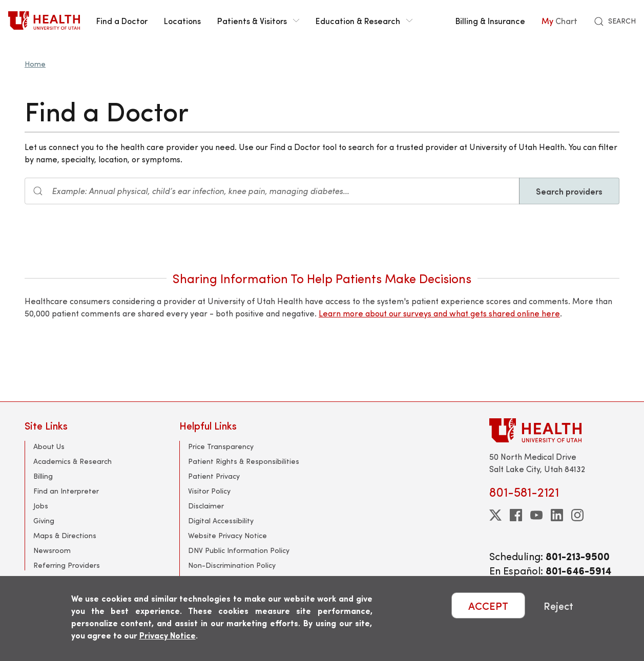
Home (35, 64)
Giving (44, 520)
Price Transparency (221, 446)
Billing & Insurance (490, 20)
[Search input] (272, 191)
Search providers (569, 191)
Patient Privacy (214, 476)
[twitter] (495, 515)
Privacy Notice (168, 635)
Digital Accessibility (221, 520)
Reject (558, 605)
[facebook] (516, 515)
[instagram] (577, 515)
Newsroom (52, 550)
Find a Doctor (122, 20)
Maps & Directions (65, 535)
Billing (43, 476)
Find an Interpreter (66, 491)
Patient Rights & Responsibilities (244, 461)
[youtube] (536, 515)
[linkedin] (557, 515)
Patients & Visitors (258, 20)
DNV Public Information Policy (239, 550)
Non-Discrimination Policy (232, 565)
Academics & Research (72, 461)
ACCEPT (488, 605)
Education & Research (364, 20)
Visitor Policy (209, 491)
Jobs (41, 506)
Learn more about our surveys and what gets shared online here (439, 313)
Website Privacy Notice (227, 535)
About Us (49, 446)
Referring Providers (67, 565)
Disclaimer (206, 506)
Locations (182, 20)
